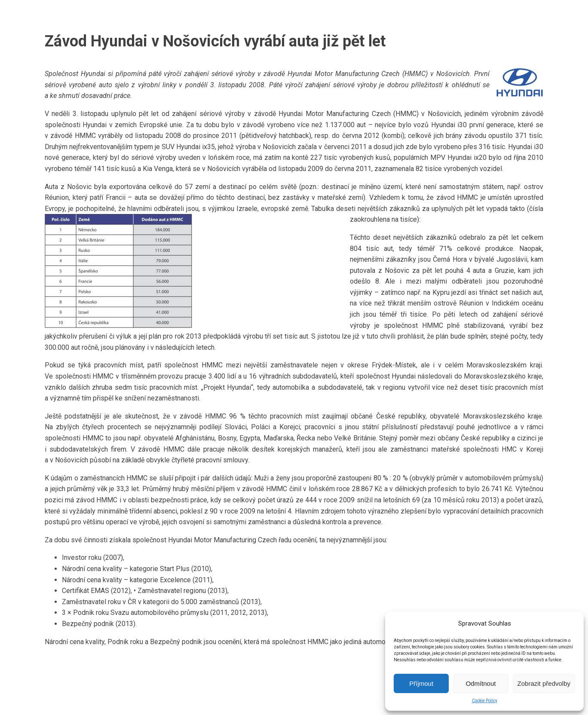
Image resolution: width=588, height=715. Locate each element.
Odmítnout (481, 683)
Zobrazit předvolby (544, 683)
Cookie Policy (485, 701)
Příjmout (421, 683)
